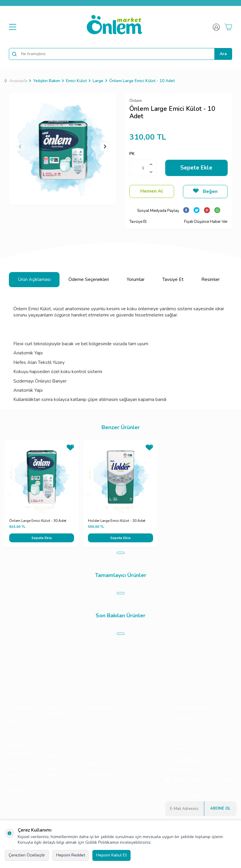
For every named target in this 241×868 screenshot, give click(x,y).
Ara (223, 54)
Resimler (211, 279)
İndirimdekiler (98, 741)
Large (98, 81)
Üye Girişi (135, 730)
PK (132, 154)
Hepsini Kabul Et (111, 855)
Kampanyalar (18, 789)
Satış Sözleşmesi (57, 753)
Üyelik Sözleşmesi (57, 741)
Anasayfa (16, 81)
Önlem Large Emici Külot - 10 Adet (142, 81)
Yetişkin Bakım (47, 81)
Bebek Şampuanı (14, 742)
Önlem (136, 101)
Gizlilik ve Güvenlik (54, 779)
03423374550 (178, 770)
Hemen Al (152, 191)
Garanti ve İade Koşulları (60, 766)
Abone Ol (220, 808)
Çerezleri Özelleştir (27, 855)
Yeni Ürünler (97, 730)
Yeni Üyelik (136, 720)
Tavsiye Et (138, 222)
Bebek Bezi (16, 720)
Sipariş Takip (97, 774)
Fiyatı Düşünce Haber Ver (206, 222)
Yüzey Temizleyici (15, 778)
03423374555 (219, 780)
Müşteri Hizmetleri (95, 752)
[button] (20, 147)
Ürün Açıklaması (34, 279)
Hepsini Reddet (71, 855)
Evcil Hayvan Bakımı (17, 765)
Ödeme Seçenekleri (89, 279)
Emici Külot (76, 81)
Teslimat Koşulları (53, 728)
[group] (62, 147)
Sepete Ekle (196, 168)
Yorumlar (136, 279)
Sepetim (93, 764)
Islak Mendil (17, 730)
